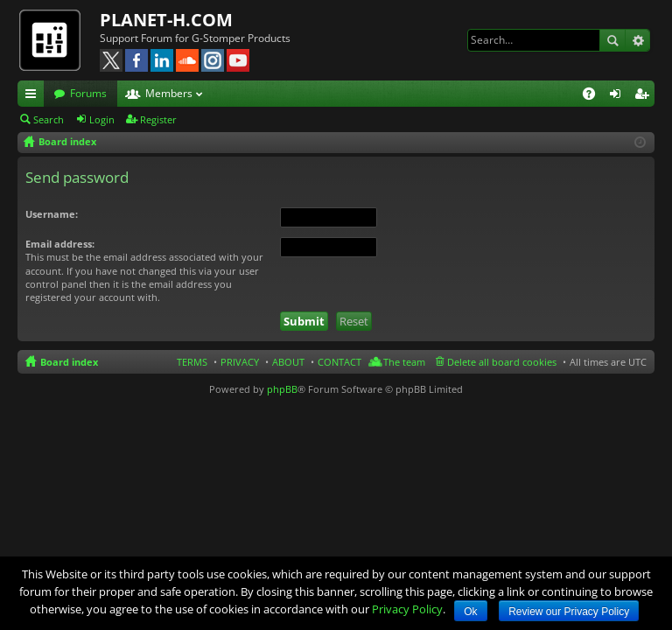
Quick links (34, 96)
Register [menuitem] (645, 96)
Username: (52, 214)
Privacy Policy (407, 609)
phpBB (282, 389)
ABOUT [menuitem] (288, 362)
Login (102, 119)
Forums (88, 93)
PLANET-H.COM (166, 20)
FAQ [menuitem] (595, 96)
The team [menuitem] (404, 362)
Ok (470, 612)
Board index (69, 362)
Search (612, 40)
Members (169, 93)
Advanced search (637, 40)
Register (158, 119)
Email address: (60, 244)
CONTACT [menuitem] (339, 362)
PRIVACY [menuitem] (240, 362)
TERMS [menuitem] (192, 362)
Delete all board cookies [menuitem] (502, 362)
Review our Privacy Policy (569, 612)
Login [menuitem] (619, 96)
